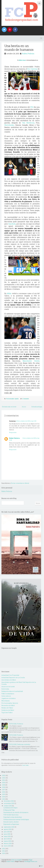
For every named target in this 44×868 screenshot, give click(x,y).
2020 (4, 783)
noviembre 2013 (9, 803)
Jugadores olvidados (9, 698)
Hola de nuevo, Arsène (11, 822)
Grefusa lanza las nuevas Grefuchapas (16, 819)
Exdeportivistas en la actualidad (12, 691)
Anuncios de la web (8, 687)
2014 (4, 797)
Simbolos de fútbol (8, 710)
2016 (4, 792)
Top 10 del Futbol (7, 713)
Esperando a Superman (11, 824)
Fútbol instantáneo (8, 694)
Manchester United (31, 361)
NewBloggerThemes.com (31, 861)
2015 (4, 794)
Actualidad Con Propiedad (10, 675)
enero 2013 (7, 846)
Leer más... (26, 765)
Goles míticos (6, 696)
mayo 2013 (7, 836)
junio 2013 (7, 834)
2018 (4, 787)
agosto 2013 (7, 829)
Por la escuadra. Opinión (12, 399)
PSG (32, 107)
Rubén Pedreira (28, 54)
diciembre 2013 (9, 801)
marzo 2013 (7, 841)
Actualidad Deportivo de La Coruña (13, 678)
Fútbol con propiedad (16, 860)
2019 (4, 785)
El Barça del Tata (9, 810)
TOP (41, 866)
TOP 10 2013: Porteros (16, 735)
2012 (4, 849)
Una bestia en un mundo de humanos (19, 48)
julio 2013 (7, 832)
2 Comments (26, 399)
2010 (4, 853)
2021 (4, 780)
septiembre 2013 (9, 827)
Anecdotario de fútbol (9, 680)
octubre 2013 (8, 806)
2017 (4, 790)
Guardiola (12, 224)
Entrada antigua (37, 407)
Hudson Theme (10, 861)
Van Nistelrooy (28, 123)
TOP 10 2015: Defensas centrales (20, 744)
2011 (3, 851)
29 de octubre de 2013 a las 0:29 (26, 421)
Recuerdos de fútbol (8, 705)
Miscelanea (5, 701)
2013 (4, 799)
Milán (9, 293)
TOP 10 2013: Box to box (11, 815)
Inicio (24, 407)
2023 (4, 775)
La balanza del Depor (10, 808)
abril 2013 (7, 839)
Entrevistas (5, 689)
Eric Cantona (32, 69)
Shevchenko (9, 125)
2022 (4, 778)
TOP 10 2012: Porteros (16, 724)
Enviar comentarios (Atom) (20, 483)
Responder (13, 432)
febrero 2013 (8, 843)
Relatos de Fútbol (7, 708)
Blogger (31, 860)
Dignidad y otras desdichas (13, 817)
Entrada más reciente (9, 407)
